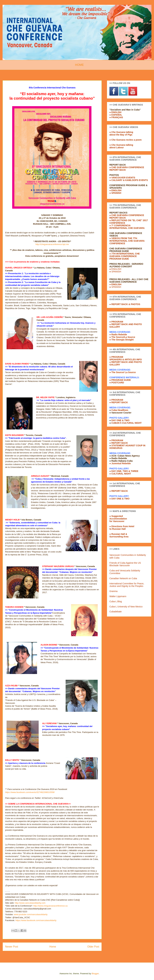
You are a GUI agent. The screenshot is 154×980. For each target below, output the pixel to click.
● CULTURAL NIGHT (120, 474)
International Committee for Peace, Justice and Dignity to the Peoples (127, 585)
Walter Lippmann (118, 596)
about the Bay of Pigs (121, 135)
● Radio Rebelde (118, 335)
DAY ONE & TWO (120, 420)
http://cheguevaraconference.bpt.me (52, 244)
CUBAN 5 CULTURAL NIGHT (126, 423)
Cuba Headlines (120, 410)
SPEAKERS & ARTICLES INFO (126, 359)
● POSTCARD (117, 383)
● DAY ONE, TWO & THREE (124, 471)
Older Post (93, 947)
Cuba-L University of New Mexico (126, 607)
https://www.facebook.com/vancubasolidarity (36, 920)
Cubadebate (116, 612)
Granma (113, 591)
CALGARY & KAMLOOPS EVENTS (130, 180)
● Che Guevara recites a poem (126, 140)
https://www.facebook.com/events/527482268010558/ (30, 792)
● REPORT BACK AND (121, 362)
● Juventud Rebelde (120, 463)
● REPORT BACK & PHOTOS (125, 304)
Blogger (95, 974)
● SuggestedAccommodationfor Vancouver (118, 519)
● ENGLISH (115, 112)
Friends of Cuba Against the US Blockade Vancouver (125, 564)
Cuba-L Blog (116, 601)
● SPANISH (115, 193)
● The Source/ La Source (123, 372)
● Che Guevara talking (121, 132)
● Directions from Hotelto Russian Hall (122, 528)
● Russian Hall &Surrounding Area (119, 535)
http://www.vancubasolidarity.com (30, 903)
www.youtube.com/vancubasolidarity (31, 914)
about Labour (117, 147)
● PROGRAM (116, 357)
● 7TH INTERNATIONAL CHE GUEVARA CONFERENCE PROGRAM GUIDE (125, 256)
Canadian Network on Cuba (123, 578)
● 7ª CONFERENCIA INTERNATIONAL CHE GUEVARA (127, 227)
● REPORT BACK (119, 443)
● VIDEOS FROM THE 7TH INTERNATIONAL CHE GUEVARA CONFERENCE (127, 241)
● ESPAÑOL (116, 115)
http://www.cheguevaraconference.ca (50, 906)
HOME (79, 65)
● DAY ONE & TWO (119, 499)
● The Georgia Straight (122, 340)
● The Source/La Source (122, 337)
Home (53, 947)
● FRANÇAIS (116, 117)
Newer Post (12, 947)
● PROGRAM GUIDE (120, 380)
